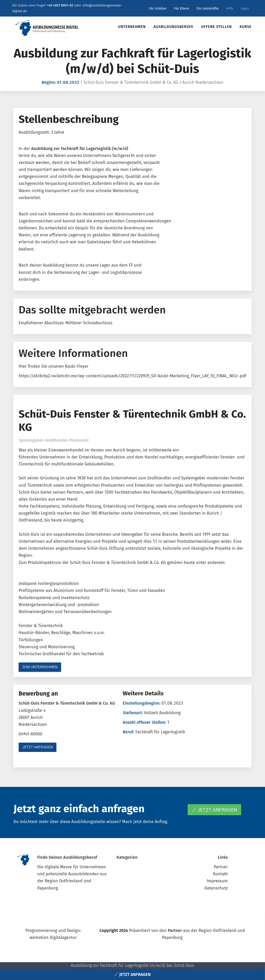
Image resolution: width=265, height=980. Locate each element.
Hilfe (230, 8)
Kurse (246, 27)
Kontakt (220, 874)
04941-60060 (31, 734)
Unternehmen (132, 27)
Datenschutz (216, 888)
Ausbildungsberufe (173, 27)
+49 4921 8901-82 (60, 5)
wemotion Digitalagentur (53, 937)
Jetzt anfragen (38, 747)
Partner (221, 867)
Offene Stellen (216, 27)
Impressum (217, 881)
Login (245, 8)
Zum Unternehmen (40, 667)
